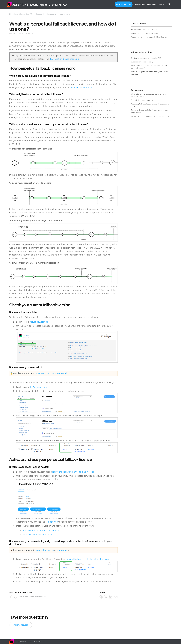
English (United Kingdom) (145, 4)
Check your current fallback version (144, 33)
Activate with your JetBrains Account (41, 530)
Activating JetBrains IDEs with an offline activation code (150, 105)
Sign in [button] (162, 4)
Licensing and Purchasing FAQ (21, 14)
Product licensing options (46, 14)
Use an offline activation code (38, 534)
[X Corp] (106, 597)
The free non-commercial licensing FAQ (146, 58)
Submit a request (21, 625)
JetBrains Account (39, 322)
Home (18, 4)
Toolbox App (52, 522)
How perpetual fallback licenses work (145, 30)
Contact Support (124, 4)
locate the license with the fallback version (73, 472)
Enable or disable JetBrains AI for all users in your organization (149, 111)
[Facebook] (101, 597)
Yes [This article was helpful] (11, 597)
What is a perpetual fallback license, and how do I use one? (150, 73)
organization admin (44, 373)
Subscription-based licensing (64, 59)
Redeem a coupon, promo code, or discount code (150, 116)
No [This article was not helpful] (15, 597)
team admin (62, 373)
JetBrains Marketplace (81, 88)
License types (65, 14)
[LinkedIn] (110, 597)
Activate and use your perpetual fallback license (149, 37)
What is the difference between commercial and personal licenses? (149, 67)
